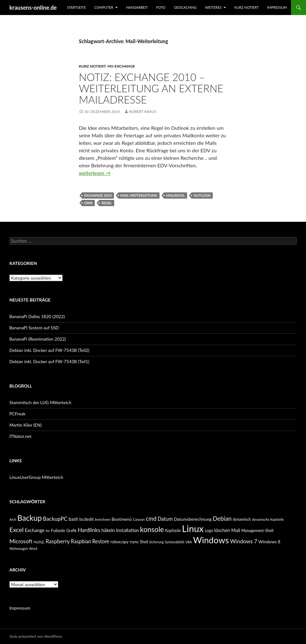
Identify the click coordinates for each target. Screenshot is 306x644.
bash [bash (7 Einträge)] (73, 519)
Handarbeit (137, 7)
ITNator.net (20, 436)
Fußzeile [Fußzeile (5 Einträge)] (58, 531)
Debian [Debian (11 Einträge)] (222, 518)
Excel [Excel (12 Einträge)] (16, 530)
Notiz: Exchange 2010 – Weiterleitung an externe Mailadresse (151, 88)
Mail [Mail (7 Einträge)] (236, 530)
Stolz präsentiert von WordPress (36, 636)
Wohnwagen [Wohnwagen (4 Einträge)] (19, 548)
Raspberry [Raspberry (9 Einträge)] (58, 541)
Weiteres (213, 7)
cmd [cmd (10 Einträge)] (151, 519)
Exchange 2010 (98, 195)
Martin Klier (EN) (26, 425)
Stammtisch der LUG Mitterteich (40, 402)
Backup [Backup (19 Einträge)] (29, 518)
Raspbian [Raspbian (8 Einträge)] (81, 541)
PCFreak (17, 414)
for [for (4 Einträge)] (48, 531)
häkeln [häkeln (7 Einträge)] (108, 530)
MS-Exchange (121, 66)
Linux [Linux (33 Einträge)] (193, 528)
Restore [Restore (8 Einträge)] (101, 541)
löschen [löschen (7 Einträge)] (222, 530)
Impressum (277, 7)
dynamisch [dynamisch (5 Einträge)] (242, 519)
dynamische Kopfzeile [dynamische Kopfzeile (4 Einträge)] (268, 519)
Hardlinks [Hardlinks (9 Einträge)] (89, 530)
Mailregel (176, 195)
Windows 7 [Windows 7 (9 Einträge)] (244, 541)
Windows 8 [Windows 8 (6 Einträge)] (269, 542)
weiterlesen (95, 173)
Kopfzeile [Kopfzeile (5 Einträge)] (173, 531)
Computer (104, 7)
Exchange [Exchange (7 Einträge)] (35, 530)
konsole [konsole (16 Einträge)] (152, 529)
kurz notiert (247, 7)
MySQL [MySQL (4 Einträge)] (39, 542)
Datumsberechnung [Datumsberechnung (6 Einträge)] (193, 519)
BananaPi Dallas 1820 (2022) (37, 316)
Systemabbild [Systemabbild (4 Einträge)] (175, 542)
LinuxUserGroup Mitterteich (36, 477)
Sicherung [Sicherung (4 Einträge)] (156, 542)
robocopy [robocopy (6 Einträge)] (120, 542)
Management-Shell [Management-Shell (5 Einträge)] (257, 531)
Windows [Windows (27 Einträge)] (211, 540)
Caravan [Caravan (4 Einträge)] (139, 519)
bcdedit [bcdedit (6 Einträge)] (87, 519)
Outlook (202, 195)
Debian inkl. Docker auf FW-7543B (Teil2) (49, 350)
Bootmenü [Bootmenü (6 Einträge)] (121, 519)
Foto (161, 7)
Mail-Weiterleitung (139, 195)
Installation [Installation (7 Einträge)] (128, 530)
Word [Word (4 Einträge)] (33, 548)
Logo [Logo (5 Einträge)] (209, 531)
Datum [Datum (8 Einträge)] (165, 519)
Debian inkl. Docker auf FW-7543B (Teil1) (49, 361)
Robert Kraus (143, 112)
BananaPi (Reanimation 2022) (38, 339)
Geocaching (185, 7)
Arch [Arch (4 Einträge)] (13, 519)
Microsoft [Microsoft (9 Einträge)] (21, 541)
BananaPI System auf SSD (34, 328)
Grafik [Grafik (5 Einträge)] (71, 531)
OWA (88, 203)
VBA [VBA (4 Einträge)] (189, 542)
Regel (107, 203)
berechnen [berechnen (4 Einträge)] (102, 519)
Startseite (76, 7)
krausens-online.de (33, 8)
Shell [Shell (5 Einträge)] (144, 542)
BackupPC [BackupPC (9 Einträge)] (55, 519)
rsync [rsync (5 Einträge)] (134, 542)
